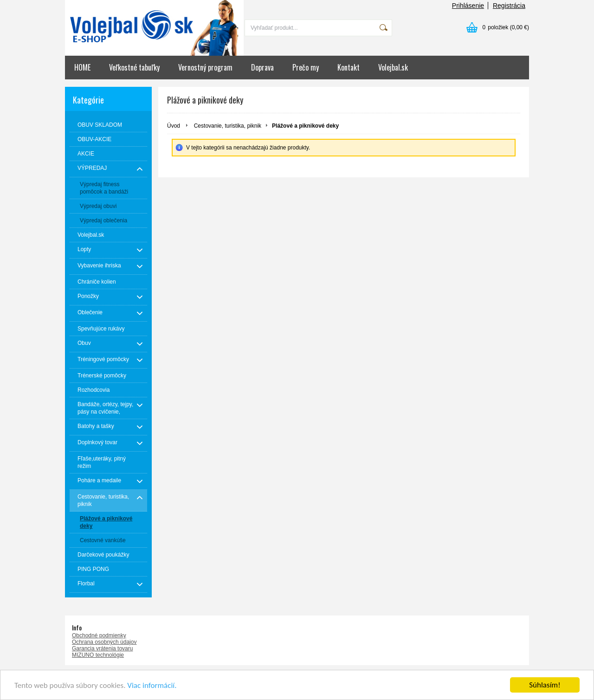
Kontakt (349, 67)
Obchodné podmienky (99, 635)
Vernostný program (205, 67)
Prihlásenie (468, 6)
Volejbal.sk (393, 67)
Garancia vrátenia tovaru (102, 648)
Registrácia (509, 6)
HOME (82, 67)
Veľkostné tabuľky (134, 67)
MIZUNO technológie (98, 655)
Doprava (262, 67)
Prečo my (306, 67)
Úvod (174, 126)
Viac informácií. (152, 685)
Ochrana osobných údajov (104, 642)
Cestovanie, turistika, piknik (228, 126)
